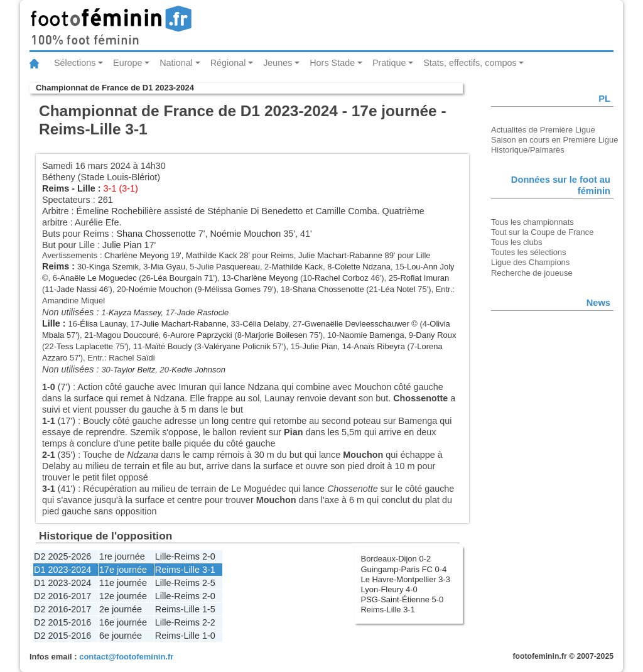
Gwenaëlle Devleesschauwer (357, 324)
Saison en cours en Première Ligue (554, 140)
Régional (228, 63)
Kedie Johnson (198, 370)
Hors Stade (332, 63)
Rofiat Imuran (424, 278)
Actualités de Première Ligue (543, 130)
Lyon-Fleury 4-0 (389, 589)
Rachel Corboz (342, 278)
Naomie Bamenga (372, 335)
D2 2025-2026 (62, 556)
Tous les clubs (516, 242)
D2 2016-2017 (62, 596)
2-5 (209, 583)
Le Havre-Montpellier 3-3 (406, 579)
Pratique (389, 63)
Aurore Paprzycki (201, 335)
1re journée (122, 556)
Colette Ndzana (363, 267)
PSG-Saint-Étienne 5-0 (403, 599)
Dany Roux (436, 335)
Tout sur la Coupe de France (542, 232)
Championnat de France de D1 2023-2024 (115, 88)
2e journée (121, 609)
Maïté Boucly (169, 346)
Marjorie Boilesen (276, 335)
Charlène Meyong (136, 255)
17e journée (123, 570)
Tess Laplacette (85, 346)
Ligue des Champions (530, 262)
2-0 (209, 556)
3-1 (209, 570)
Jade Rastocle (203, 312)
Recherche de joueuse (532, 273)
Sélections (75, 63)
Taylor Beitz (134, 370)
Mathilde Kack (211, 255)
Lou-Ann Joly (431, 267)
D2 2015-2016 (62, 622)
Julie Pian (122, 245)
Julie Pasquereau (229, 267)
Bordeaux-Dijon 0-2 (396, 559)
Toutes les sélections (529, 252)
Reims (56, 188)
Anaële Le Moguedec (98, 278)
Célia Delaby (265, 324)
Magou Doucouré (127, 335)
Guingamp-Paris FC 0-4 (404, 569)
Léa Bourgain (177, 278)
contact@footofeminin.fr (126, 657)
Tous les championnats (532, 222)
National (176, 63)
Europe (127, 63)
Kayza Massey (135, 312)
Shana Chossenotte (156, 234)
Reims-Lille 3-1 (388, 610)
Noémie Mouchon (246, 234)
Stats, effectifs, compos (470, 63)
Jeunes (278, 63)
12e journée (123, 596)
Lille (86, 188)
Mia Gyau (168, 267)
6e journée (121, 636)
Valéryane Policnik (237, 346)
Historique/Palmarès (528, 150)
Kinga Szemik (114, 267)
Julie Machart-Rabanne (340, 255)
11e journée (123, 583)
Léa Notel (398, 289)
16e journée (123, 622)
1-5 (209, 609)
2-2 (209, 622)
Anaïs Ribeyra (380, 346)
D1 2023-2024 (62, 570)
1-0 (209, 636)
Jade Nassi (77, 289)
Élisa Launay (103, 324)
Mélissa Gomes (233, 289)
